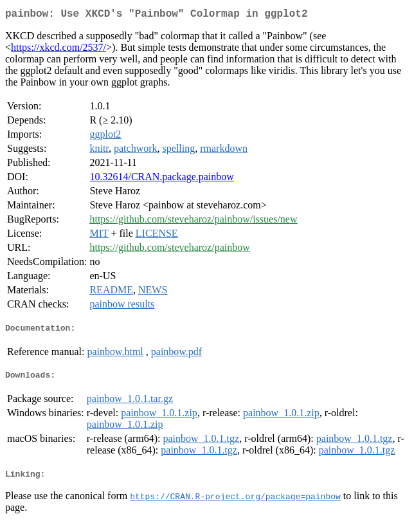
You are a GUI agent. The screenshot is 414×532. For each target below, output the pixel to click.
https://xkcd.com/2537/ (59, 50)
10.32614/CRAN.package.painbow (161, 179)
